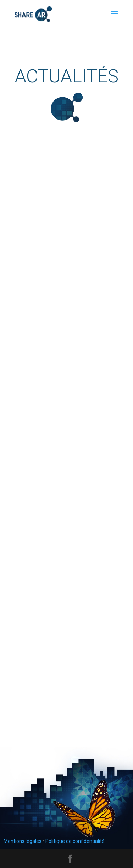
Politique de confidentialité (75, 841)
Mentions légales (23, 841)
